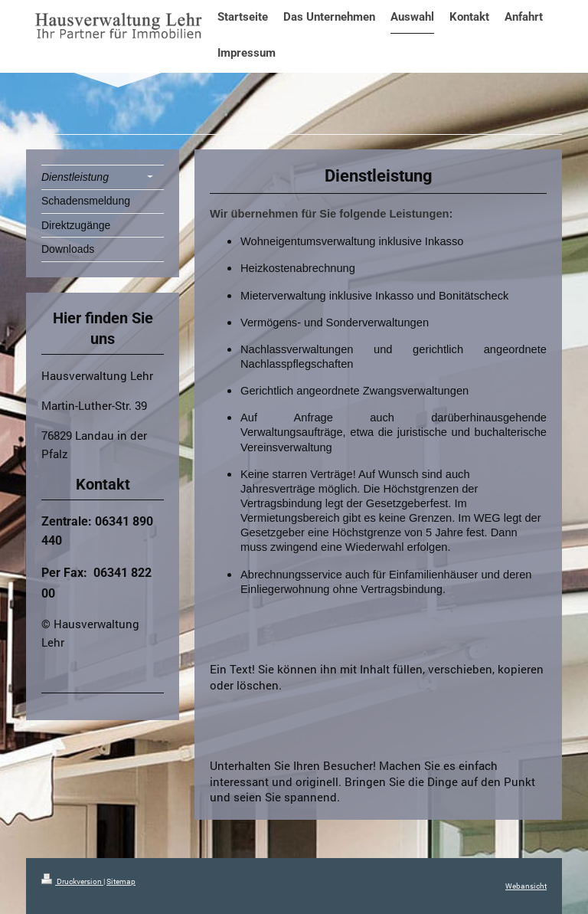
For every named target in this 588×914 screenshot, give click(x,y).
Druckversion (72, 881)
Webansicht (526, 886)
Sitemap (121, 881)
